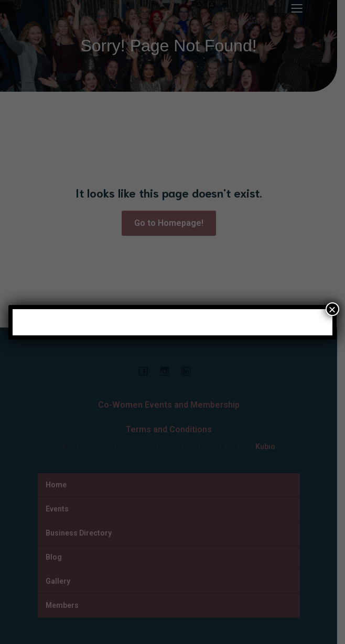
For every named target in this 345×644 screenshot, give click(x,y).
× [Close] (332, 309)
